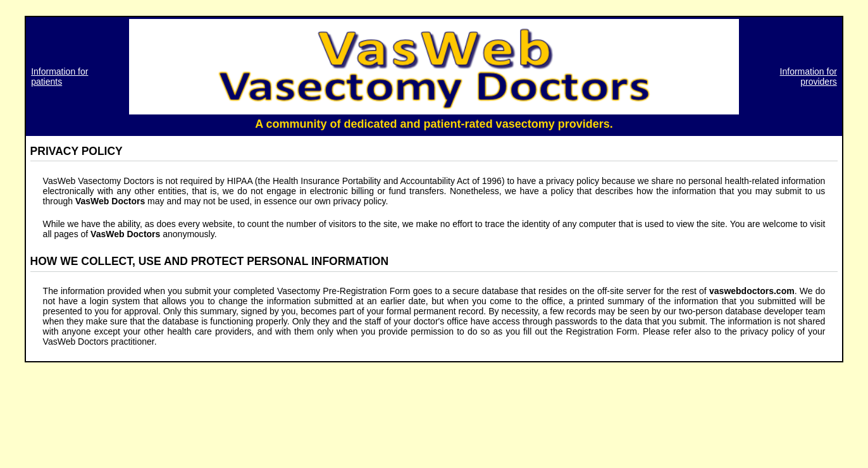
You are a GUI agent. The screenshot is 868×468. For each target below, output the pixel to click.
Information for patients (59, 77)
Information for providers (809, 77)
